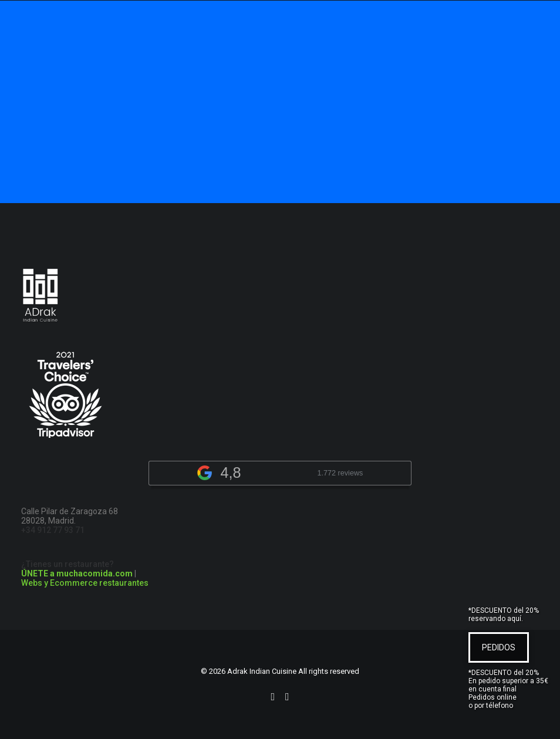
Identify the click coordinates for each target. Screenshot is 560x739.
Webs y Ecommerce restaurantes (85, 583)
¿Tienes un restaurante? (77, 569)
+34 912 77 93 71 (53, 530)
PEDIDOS (499, 647)
